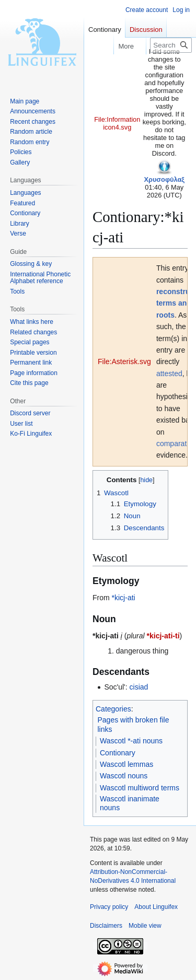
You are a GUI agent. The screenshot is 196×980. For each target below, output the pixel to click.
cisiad (139, 687)
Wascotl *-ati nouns (131, 741)
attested (169, 374)
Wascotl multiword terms (140, 788)
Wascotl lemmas (126, 764)
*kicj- (120, 598)
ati (131, 598)
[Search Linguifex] (171, 45)
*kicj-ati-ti (163, 636)
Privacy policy (109, 907)
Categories (113, 709)
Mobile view (145, 926)
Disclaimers (106, 926)
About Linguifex (156, 907)
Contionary (118, 753)
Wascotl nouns (124, 776)
